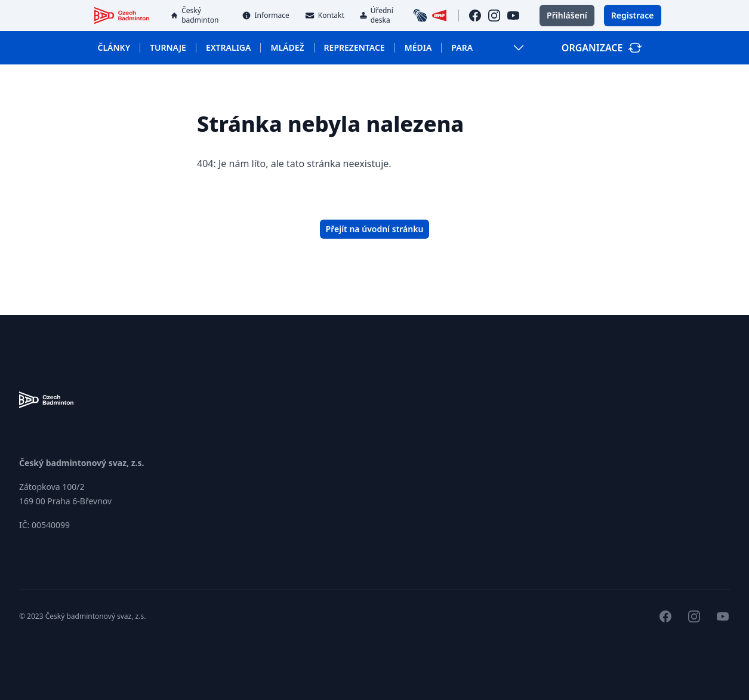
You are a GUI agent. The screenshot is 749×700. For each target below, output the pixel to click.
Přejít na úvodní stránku (375, 229)
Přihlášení (567, 15)
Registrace (633, 15)
